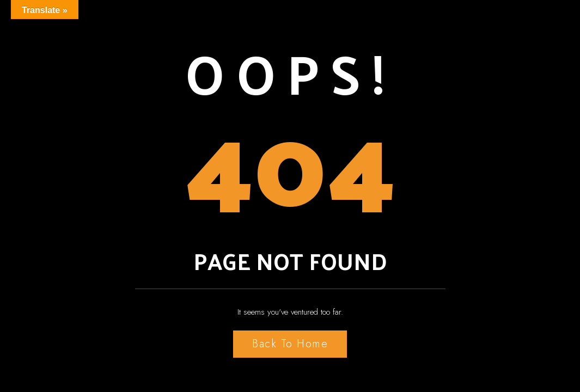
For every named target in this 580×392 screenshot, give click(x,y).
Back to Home (290, 344)
